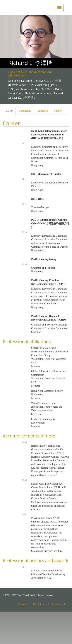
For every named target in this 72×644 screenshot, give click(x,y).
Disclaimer (39, 604)
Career (11, 112)
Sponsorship (59, 604)
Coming (23, 604)
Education (43, 111)
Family (58, 111)
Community (25, 111)
